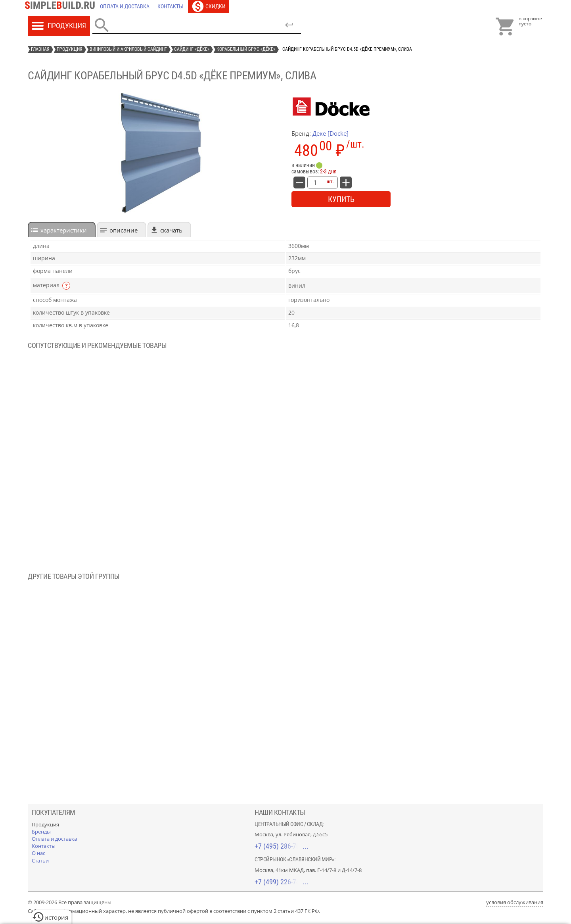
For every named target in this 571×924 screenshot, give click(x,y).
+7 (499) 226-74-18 (282, 882)
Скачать (171, 230)
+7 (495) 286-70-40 (282, 846)
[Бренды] (41, 832)
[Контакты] (170, 6)
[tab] (62, 230)
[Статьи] (40, 861)
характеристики (64, 230)
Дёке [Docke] (331, 133)
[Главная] (62, 6)
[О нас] (38, 853)
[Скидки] (208, 6)
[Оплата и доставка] (125, 6)
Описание (124, 230)
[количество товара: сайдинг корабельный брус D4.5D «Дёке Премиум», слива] (315, 182)
